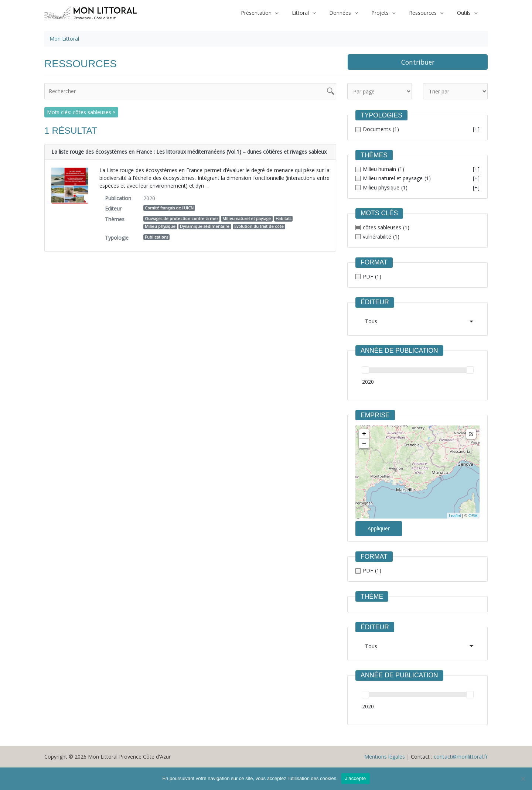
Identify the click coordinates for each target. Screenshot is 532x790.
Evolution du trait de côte (259, 226)
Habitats (283, 219)
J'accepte (356, 778)
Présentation (274, 13)
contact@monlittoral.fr (461, 757)
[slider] (365, 370)
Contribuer (418, 62)
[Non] (523, 779)
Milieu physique (160, 226)
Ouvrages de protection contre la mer (181, 219)
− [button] (364, 444)
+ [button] (364, 434)
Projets (388, 13)
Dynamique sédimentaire (205, 226)
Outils (465, 13)
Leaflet (455, 516)
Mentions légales (385, 757)
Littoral (315, 13)
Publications (156, 237)
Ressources (428, 13)
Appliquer (379, 528)
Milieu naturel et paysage (247, 219)
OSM (473, 516)
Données (352, 13)
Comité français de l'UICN (169, 208)
